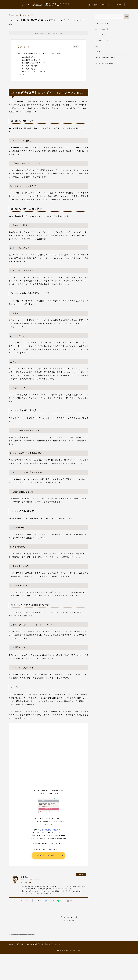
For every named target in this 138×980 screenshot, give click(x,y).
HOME (11, 957)
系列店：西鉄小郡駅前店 (105, 63)
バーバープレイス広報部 (26, 5)
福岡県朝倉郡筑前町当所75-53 (51, 830)
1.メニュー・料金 (102, 23)
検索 (127, 16)
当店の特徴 (93, 5)
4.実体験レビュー (102, 40)
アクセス (118, 5)
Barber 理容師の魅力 (27, 69)
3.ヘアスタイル (101, 35)
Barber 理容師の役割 (27, 57)
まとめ (22, 75)
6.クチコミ (100, 52)
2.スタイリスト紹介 (103, 29)
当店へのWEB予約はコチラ (105, 57)
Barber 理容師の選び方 (28, 66)
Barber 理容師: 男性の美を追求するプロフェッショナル (40, 53)
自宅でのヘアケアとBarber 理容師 (32, 72)
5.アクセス (99, 46)
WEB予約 (106, 5)
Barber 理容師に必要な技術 (30, 60)
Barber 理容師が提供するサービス (32, 63)
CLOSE (76, 46)
